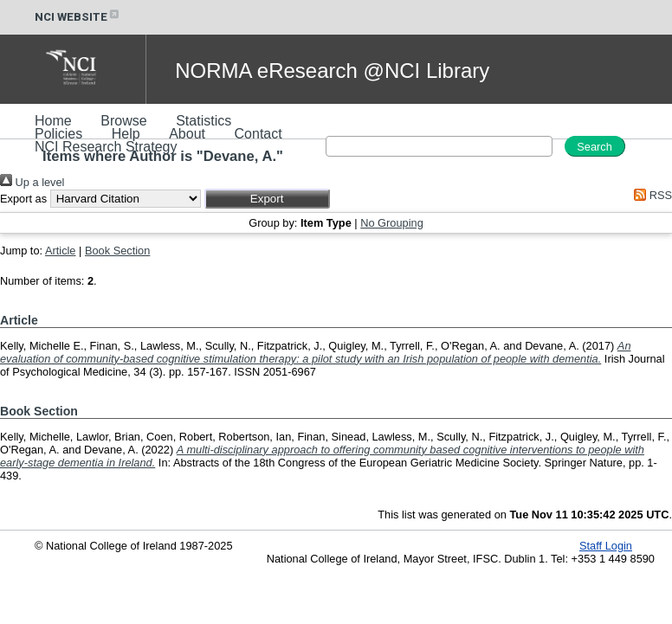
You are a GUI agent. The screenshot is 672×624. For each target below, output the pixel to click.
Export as (23, 199)
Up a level (32, 182)
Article (61, 251)
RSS (650, 195)
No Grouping (392, 223)
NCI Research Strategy (106, 147)
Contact (258, 134)
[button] (267, 199)
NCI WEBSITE (78, 17)
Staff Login (606, 546)
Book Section (117, 251)
